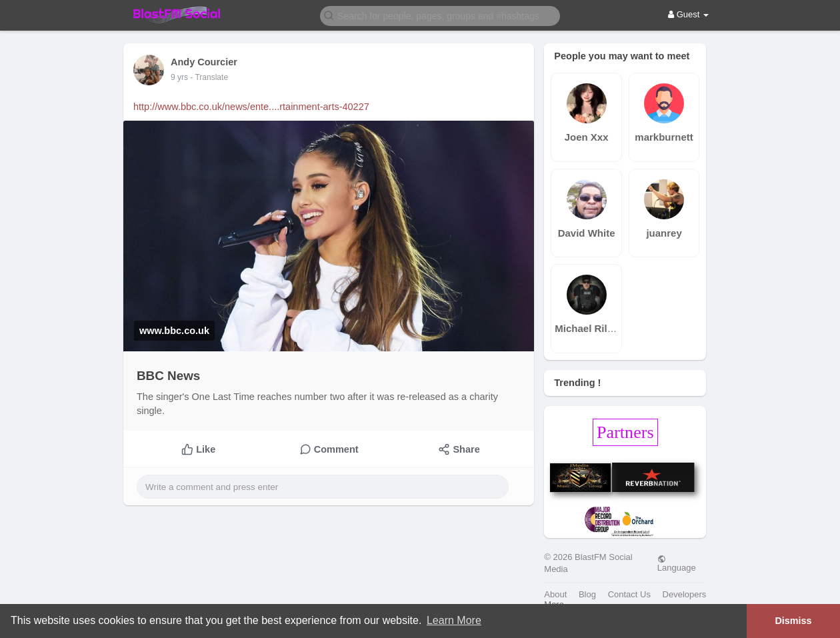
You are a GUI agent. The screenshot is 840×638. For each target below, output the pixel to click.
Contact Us (629, 594)
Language (677, 563)
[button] (440, 15)
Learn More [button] (454, 620)
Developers (685, 594)
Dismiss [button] (793, 621)
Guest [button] (688, 14)
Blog (587, 594)
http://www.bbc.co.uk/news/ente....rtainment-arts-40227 (251, 107)
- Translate (209, 77)
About (555, 594)
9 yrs (179, 77)
